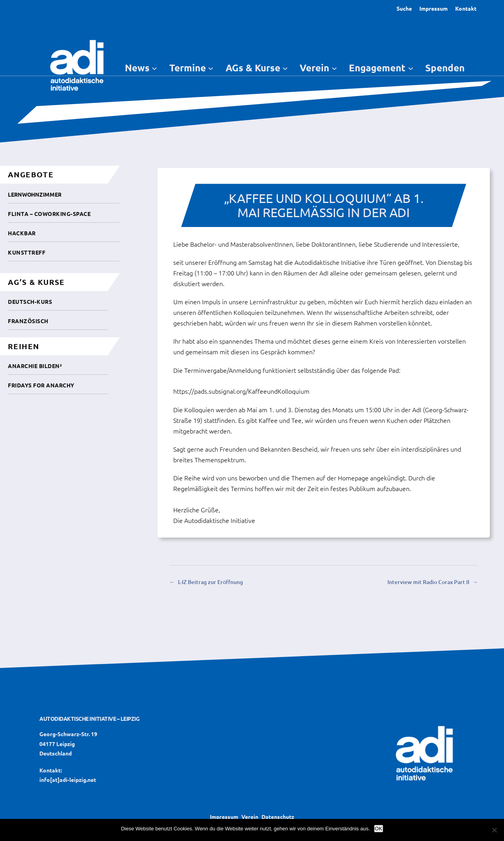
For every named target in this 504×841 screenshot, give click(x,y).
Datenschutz (278, 817)
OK (379, 829)
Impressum (434, 8)
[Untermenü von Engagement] (411, 68)
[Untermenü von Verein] (334, 68)
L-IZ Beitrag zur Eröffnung (210, 582)
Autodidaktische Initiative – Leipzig (89, 718)
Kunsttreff (27, 252)
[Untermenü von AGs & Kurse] (285, 68)
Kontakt (466, 8)
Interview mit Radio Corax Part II (428, 582)
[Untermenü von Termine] (211, 68)
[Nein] (494, 830)
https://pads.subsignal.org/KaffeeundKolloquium (241, 391)
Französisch (28, 321)
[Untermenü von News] (154, 68)
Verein (250, 817)
